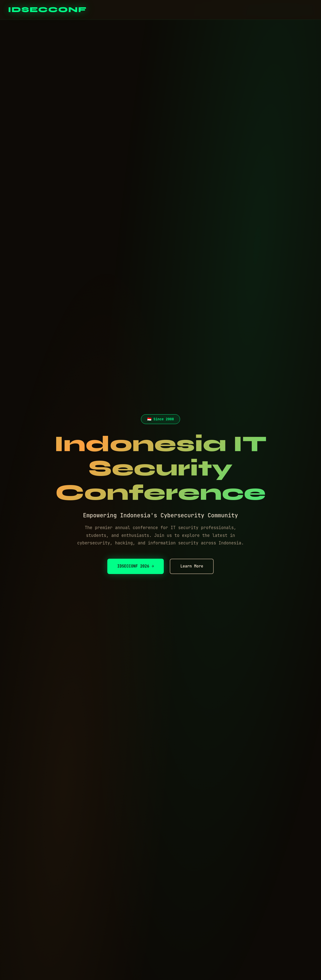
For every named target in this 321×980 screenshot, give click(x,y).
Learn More (192, 566)
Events (261, 10)
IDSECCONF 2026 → (136, 566)
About (282, 10)
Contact (305, 10)
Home (240, 10)
